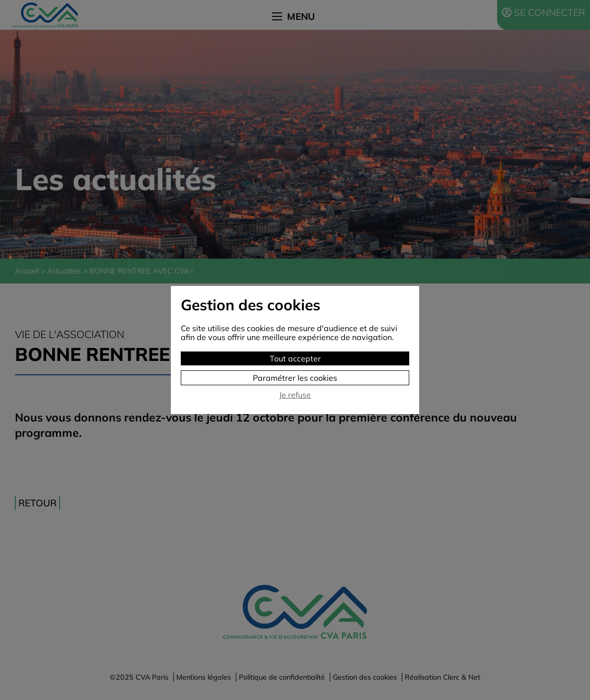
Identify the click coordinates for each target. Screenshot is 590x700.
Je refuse (295, 395)
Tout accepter (295, 358)
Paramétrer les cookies (295, 378)
